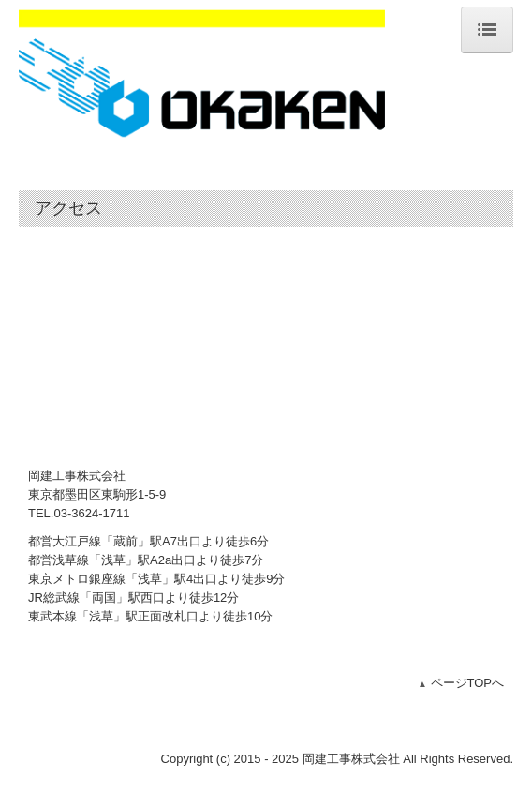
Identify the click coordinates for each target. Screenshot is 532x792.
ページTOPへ (468, 683)
